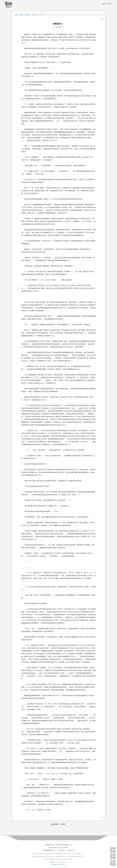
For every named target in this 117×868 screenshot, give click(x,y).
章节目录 (35, 15)
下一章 (101, 817)
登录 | (104, 4)
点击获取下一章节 (58, 824)
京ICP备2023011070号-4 (59, 864)
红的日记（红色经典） (25, 15)
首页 (16, 15)
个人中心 (109, 4)
